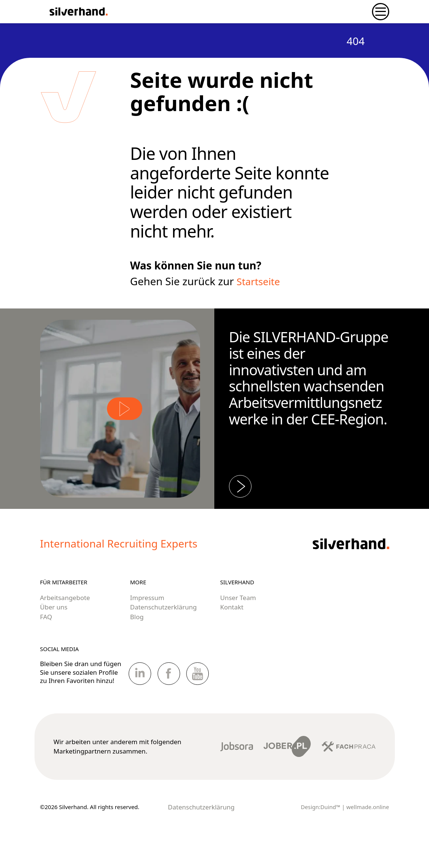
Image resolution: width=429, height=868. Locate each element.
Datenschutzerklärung (164, 632)
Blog (137, 642)
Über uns (54, 632)
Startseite (260, 281)
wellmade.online (367, 832)
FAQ (46, 642)
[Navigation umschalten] (381, 12)
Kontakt (232, 632)
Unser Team (238, 622)
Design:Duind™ (320, 832)
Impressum (147, 622)
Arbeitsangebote (65, 622)
